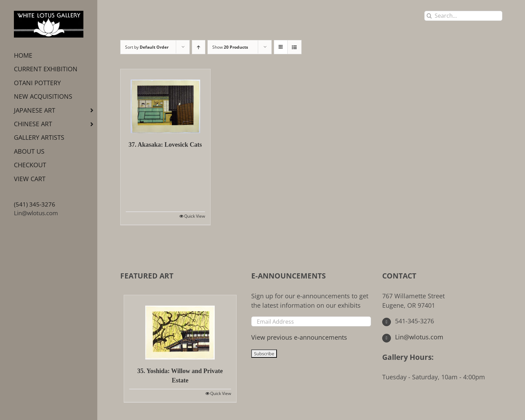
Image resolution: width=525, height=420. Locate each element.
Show (230, 47)
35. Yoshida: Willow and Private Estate (180, 376)
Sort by (147, 47)
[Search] (429, 16)
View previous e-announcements (299, 337)
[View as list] (294, 47)
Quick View (195, 216)
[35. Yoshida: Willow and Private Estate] (180, 327)
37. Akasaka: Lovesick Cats (165, 145)
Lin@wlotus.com (36, 213)
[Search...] (463, 16)
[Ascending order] (199, 47)
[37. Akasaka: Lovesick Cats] (165, 101)
